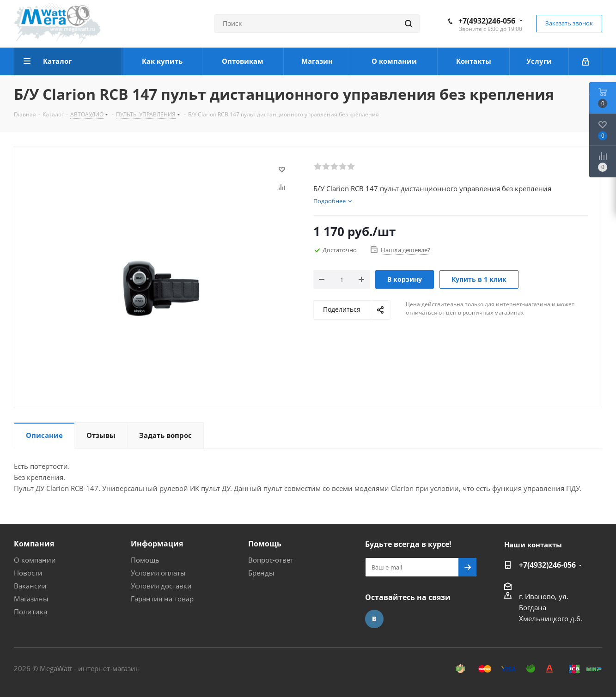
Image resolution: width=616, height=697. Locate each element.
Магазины (31, 599)
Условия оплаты (158, 573)
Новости (28, 573)
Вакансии (30, 586)
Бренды (261, 573)
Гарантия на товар (162, 599)
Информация (157, 544)
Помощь (145, 560)
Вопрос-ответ (271, 560)
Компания (34, 544)
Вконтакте (374, 619)
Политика (30, 612)
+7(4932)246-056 (487, 21)
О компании (35, 560)
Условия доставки (161, 586)
